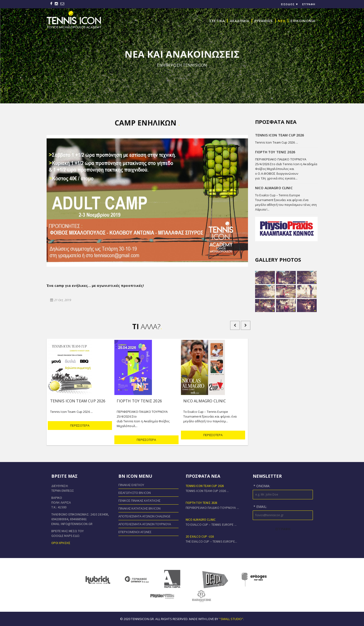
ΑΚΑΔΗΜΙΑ (240, 21)
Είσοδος (290, 4)
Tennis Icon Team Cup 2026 (205, 486)
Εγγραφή (309, 4)
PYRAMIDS (264, 21)
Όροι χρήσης (61, 543)
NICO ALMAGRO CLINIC (201, 520)
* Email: (260, 507)
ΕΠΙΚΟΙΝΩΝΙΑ (303, 21)
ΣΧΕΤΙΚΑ (217, 21)
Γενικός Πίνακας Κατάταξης (139, 501)
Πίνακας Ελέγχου (131, 485)
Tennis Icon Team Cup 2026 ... (277, 142)
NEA (282, 21)
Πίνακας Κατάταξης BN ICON (139, 508)
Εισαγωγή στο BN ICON (135, 493)
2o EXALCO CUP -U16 (200, 537)
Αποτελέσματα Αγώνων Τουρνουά (145, 524)
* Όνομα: (262, 486)
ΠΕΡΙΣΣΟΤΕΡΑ (80, 425)
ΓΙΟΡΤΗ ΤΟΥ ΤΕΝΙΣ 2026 (201, 503)
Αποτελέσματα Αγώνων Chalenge (144, 516)
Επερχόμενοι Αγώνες (135, 532)
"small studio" (231, 619)
